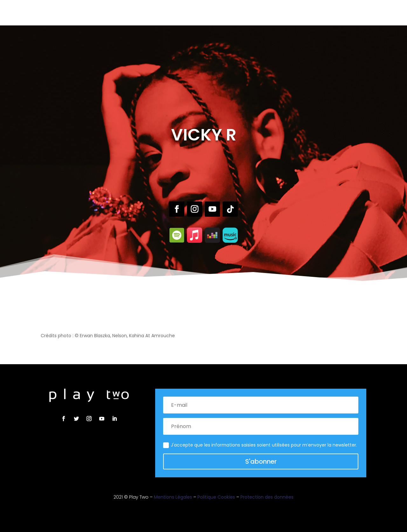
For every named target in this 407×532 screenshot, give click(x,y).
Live (192, 12)
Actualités (243, 12)
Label (175, 12)
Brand (216, 12)
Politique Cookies (216, 497)
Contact (273, 12)
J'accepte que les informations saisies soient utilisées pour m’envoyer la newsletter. (260, 445)
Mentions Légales (173, 497)
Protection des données (267, 497)
